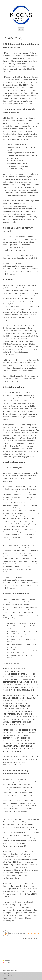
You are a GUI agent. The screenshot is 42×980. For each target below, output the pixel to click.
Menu (21, 29)
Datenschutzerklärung (10, 971)
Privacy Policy (7, 973)
